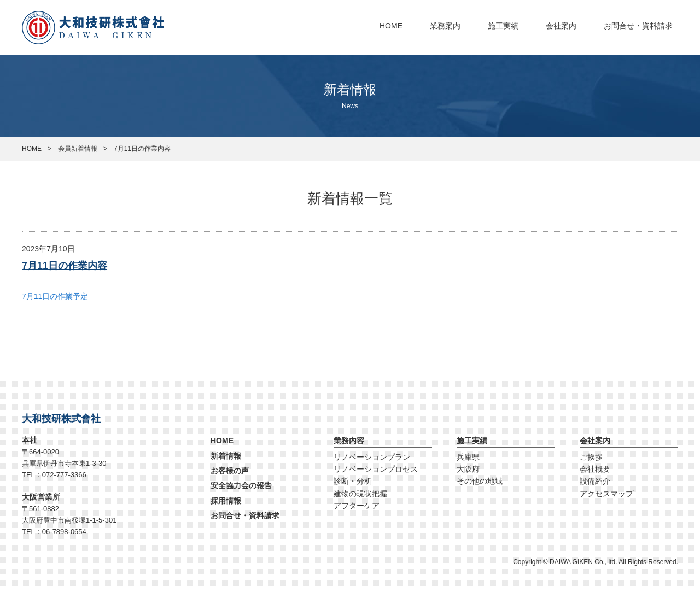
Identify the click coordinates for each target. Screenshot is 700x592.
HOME (391, 26)
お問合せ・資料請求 (638, 26)
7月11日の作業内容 (65, 266)
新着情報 (226, 456)
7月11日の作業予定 (55, 296)
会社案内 (561, 26)
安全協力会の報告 (241, 485)
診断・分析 (353, 481)
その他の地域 (480, 481)
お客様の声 (230, 471)
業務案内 (445, 26)
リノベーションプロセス (376, 469)
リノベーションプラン (372, 457)
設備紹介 (595, 481)
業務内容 (349, 441)
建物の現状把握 (360, 494)
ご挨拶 (591, 457)
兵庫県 (468, 457)
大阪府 (468, 469)
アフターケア (357, 506)
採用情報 (226, 501)
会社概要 (595, 469)
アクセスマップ (606, 494)
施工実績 (503, 26)
